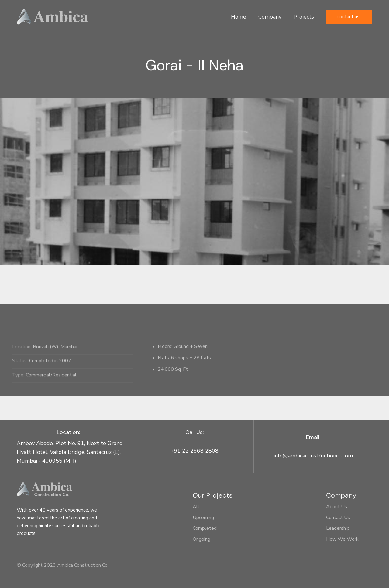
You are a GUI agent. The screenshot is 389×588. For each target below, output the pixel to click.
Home (239, 17)
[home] (53, 17)
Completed (205, 528)
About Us (337, 507)
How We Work (342, 539)
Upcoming (203, 518)
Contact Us (348, 17)
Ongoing (201, 539)
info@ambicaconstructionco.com (313, 456)
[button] (270, 17)
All (196, 507)
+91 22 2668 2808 (194, 451)
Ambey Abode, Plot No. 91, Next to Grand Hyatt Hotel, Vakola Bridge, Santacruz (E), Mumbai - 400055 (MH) (70, 452)
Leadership (338, 528)
